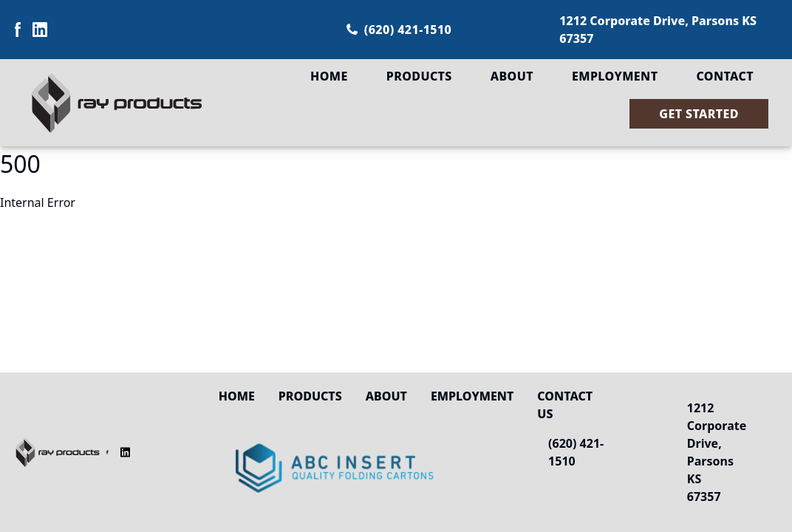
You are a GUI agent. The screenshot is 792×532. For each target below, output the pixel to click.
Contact (725, 76)
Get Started (699, 114)
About (512, 76)
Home (329, 76)
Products (419, 76)
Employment (615, 76)
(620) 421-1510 (399, 30)
